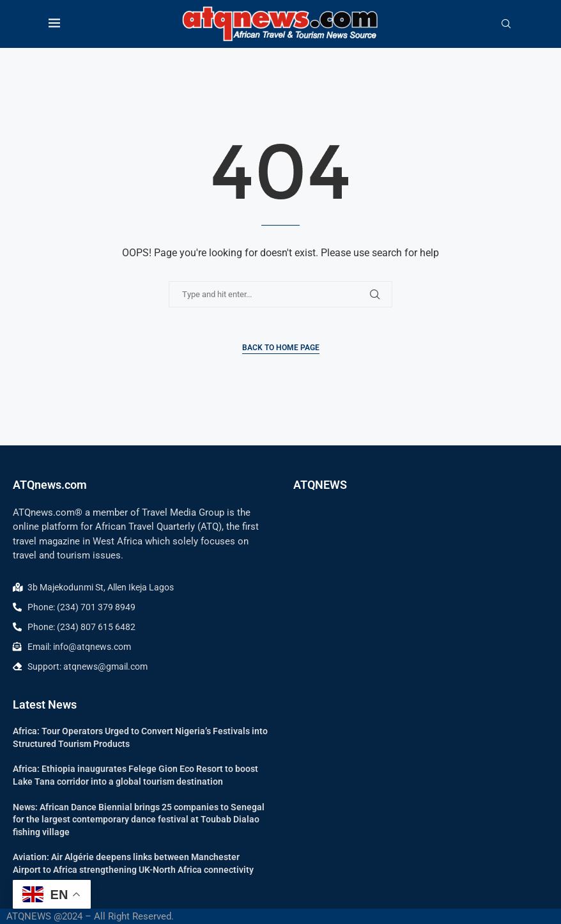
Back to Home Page (281, 348)
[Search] (506, 24)
